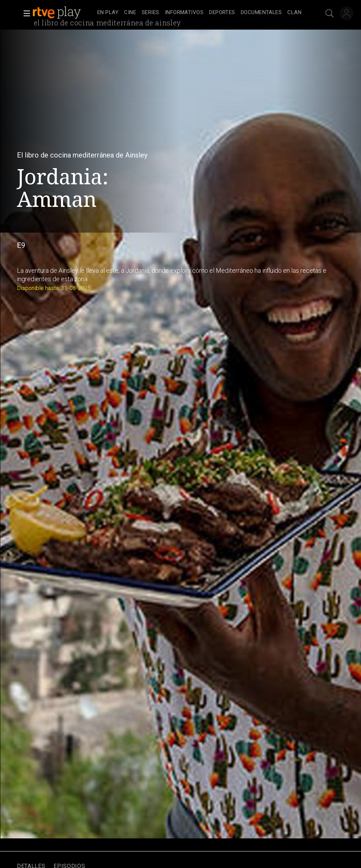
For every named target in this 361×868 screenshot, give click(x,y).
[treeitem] (108, 13)
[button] (25, 13)
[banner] (63, 13)
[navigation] (199, 13)
